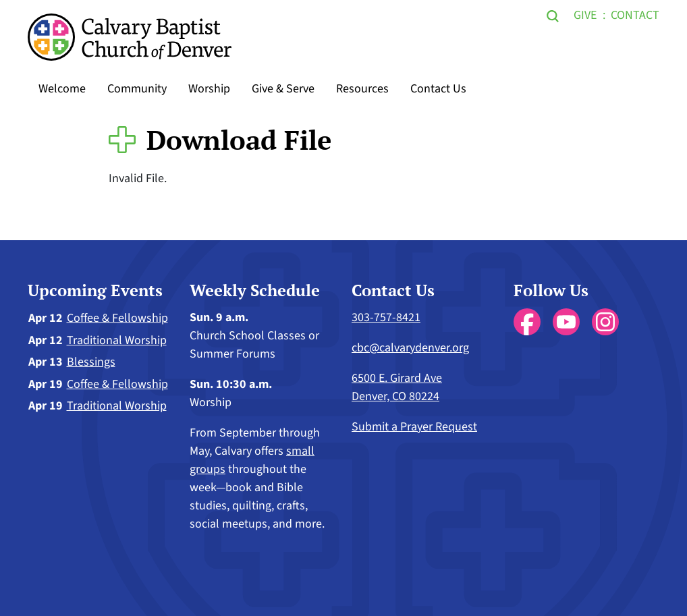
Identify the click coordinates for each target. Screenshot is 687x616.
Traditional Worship (117, 340)
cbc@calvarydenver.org (410, 348)
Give (585, 15)
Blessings (91, 362)
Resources (362, 89)
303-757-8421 (386, 317)
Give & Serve (283, 89)
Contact (635, 15)
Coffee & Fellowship (117, 318)
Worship (209, 89)
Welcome (62, 89)
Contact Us (438, 89)
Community (137, 89)
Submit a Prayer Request (414, 427)
